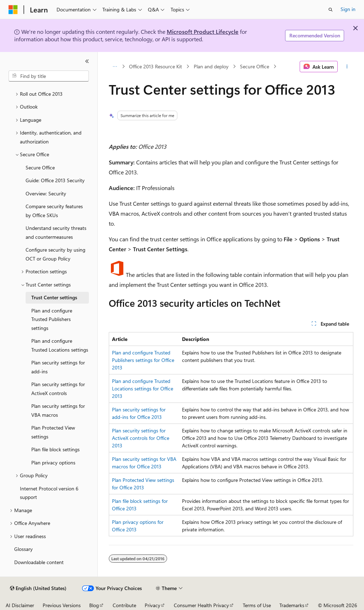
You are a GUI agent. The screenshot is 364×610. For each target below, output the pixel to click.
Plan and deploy (211, 66)
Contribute (124, 605)
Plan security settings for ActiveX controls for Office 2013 (141, 438)
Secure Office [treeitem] (40, 167)
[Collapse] (87, 61)
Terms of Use (257, 605)
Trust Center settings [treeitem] (54, 297)
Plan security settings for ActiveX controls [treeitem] (58, 389)
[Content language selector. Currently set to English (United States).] (38, 588)
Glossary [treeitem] (23, 549)
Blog (94, 605)
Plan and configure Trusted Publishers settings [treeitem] (52, 319)
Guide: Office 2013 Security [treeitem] (55, 180)
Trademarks (292, 605)
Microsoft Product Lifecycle (203, 31)
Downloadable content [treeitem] (39, 562)
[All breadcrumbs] (115, 67)
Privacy (152, 605)
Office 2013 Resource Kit (156, 66)
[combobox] (49, 76)
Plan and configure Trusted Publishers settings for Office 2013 (143, 360)
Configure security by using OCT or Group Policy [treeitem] (55, 254)
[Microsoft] (13, 10)
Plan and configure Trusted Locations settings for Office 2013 (143, 388)
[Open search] (331, 10)
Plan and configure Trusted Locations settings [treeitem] (60, 345)
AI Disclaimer (20, 605)
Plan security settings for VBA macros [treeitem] (58, 410)
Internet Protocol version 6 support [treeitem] (49, 493)
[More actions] (347, 67)
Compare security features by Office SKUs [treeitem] (54, 211)
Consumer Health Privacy (201, 605)
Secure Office (255, 66)
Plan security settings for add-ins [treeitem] (58, 367)
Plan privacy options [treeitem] (53, 462)
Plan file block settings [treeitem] (55, 449)
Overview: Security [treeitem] (46, 193)
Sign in (348, 9)
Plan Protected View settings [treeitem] (53, 432)
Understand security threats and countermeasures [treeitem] (56, 232)
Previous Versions (62, 605)
